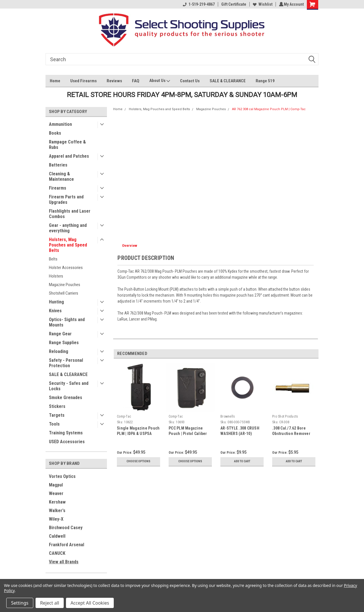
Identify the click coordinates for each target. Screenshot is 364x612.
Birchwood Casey (66, 528)
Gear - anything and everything (68, 228)
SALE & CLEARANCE (228, 81)
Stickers (57, 406)
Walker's (57, 511)
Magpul (56, 485)
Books (55, 133)
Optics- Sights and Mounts (67, 322)
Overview (130, 246)
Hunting (56, 302)
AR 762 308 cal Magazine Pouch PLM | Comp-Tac (269, 109)
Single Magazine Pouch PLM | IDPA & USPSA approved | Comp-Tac (138, 434)
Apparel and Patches (69, 156)
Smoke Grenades (66, 398)
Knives (55, 311)
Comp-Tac (124, 416)
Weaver (56, 493)
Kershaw (57, 502)
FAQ (136, 81)
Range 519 (265, 81)
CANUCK (57, 553)
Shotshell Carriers (64, 293)
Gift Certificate (233, 4)
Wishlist (262, 4)
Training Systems (66, 433)
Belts (53, 259)
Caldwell (57, 536)
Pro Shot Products (285, 416)
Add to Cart (242, 461)
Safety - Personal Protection (66, 363)
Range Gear (60, 334)
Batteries (58, 165)
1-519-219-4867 (198, 4)
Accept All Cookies (90, 603)
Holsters (56, 276)
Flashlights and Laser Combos (70, 214)
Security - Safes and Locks (69, 386)
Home (55, 81)
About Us (160, 81)
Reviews (114, 81)
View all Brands (64, 562)
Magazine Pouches (65, 285)
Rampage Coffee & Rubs (67, 145)
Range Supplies (64, 343)
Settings (20, 603)
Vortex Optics (62, 476)
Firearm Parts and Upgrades (66, 200)
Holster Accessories (66, 268)
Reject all (50, 603)
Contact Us (190, 81)
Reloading (59, 351)
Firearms (58, 188)
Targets (57, 415)
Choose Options (138, 461)
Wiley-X (56, 519)
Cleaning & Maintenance (61, 176)
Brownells (228, 416)
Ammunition (60, 124)
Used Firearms (83, 81)
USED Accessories (67, 442)
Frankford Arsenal (67, 545)
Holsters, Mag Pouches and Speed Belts (68, 245)
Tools (54, 424)
